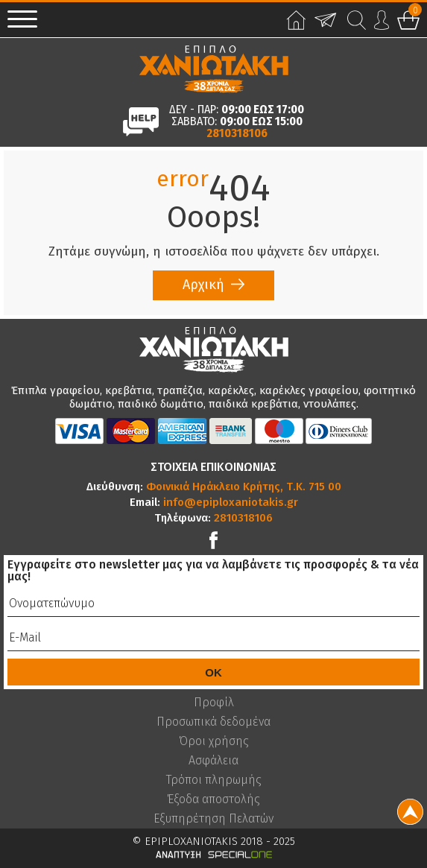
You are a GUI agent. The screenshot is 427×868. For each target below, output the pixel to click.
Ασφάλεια (213, 761)
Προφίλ (214, 703)
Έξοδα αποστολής (213, 799)
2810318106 (237, 133)
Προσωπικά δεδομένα (213, 722)
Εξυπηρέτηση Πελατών (213, 819)
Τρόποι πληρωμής (214, 780)
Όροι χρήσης (214, 741)
